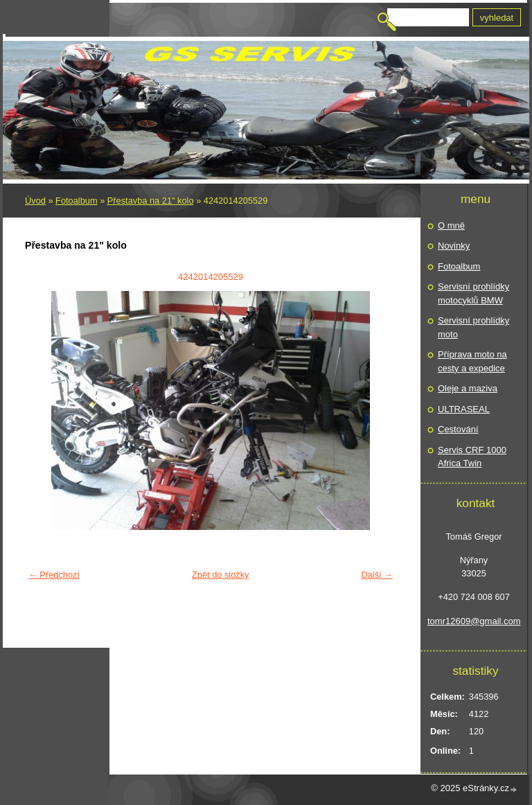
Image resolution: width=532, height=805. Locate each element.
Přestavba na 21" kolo (151, 201)
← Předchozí (54, 575)
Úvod (35, 201)
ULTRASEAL (464, 409)
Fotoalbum (76, 201)
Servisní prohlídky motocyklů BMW (473, 293)
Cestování (458, 429)
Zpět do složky (221, 575)
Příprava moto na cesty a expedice (472, 361)
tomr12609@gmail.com (474, 621)
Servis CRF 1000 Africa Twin (472, 457)
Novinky (454, 246)
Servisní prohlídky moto (473, 327)
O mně (451, 225)
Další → (377, 575)
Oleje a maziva (468, 388)
